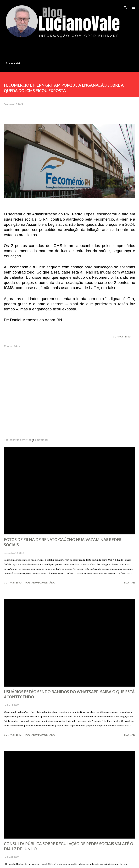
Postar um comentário (40, 583)
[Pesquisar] (125, 6)
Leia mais (130, 583)
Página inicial (13, 63)
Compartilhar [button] (122, 337)
